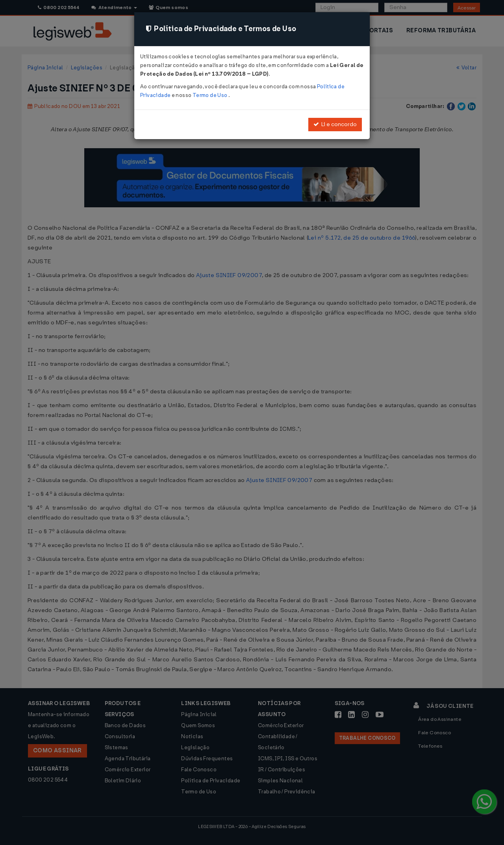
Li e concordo (335, 124)
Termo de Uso (210, 95)
